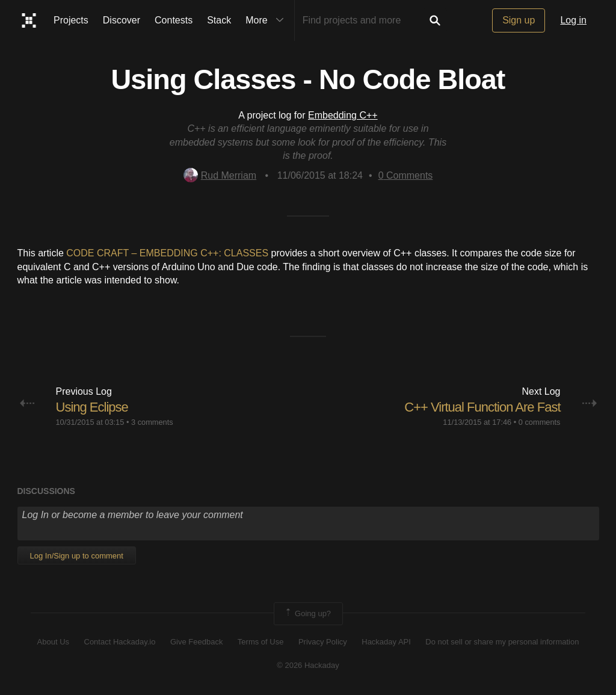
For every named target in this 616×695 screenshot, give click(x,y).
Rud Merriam (220, 175)
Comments (406, 175)
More (267, 20)
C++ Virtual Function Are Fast (482, 407)
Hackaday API (386, 642)
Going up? (307, 614)
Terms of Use (261, 642)
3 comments (152, 422)
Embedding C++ (343, 115)
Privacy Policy (323, 642)
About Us (53, 642)
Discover (122, 20)
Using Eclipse (92, 407)
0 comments (540, 422)
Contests (174, 20)
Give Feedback (196, 642)
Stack (219, 20)
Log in (573, 20)
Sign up (519, 20)
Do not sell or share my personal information (502, 642)
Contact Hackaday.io (120, 642)
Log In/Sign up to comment (77, 556)
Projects (71, 20)
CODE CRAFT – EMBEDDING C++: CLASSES (167, 253)
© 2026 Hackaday (308, 665)
